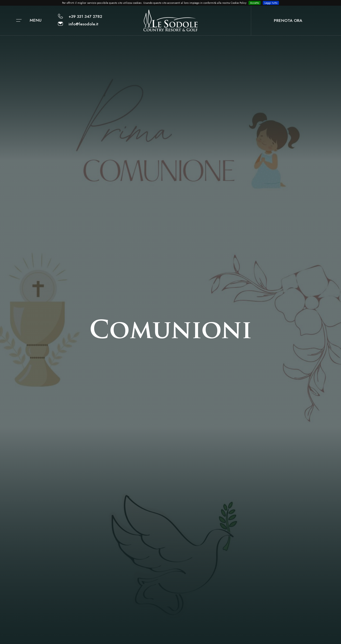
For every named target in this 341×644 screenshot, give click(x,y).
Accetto (255, 3)
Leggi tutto (271, 3)
